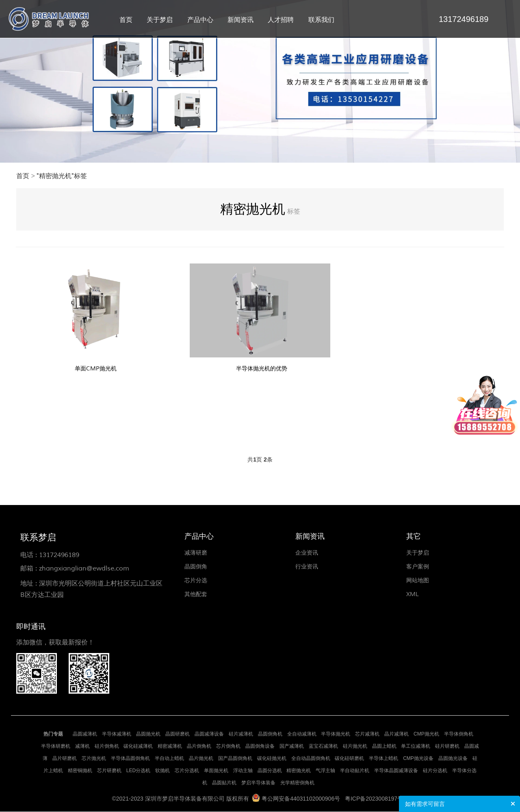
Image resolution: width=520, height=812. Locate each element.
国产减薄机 (292, 747)
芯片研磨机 (109, 771)
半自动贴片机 (355, 771)
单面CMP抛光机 (96, 368)
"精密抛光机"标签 (62, 176)
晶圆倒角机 (270, 734)
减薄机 (82, 747)
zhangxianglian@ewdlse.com (84, 569)
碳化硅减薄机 (138, 747)
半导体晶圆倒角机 (130, 759)
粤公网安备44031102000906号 (301, 799)
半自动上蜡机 (169, 759)
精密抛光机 (299, 771)
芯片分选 (196, 581)
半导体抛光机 (336, 734)
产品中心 (200, 20)
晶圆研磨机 (178, 734)
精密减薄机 (170, 747)
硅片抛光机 (355, 747)
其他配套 (196, 595)
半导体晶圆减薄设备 (396, 771)
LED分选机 (138, 771)
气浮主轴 (325, 771)
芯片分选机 (187, 771)
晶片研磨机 (65, 759)
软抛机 (162, 771)
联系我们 (321, 20)
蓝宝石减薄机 (323, 747)
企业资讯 (307, 553)
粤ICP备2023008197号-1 (377, 799)
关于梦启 (160, 20)
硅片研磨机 (447, 747)
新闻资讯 (240, 20)
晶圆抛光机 (148, 734)
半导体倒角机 (459, 734)
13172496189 (59, 555)
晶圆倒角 (196, 567)
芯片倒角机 (228, 747)
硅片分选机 (435, 771)
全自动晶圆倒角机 (311, 759)
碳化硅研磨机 (349, 759)
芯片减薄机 (367, 734)
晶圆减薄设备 (209, 734)
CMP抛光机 (426, 734)
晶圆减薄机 (85, 734)
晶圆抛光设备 (453, 759)
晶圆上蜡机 (384, 747)
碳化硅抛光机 (272, 759)
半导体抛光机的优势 (262, 368)
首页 (126, 20)
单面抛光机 (216, 771)
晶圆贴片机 (224, 783)
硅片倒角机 (107, 747)
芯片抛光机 (94, 759)
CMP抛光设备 (418, 759)
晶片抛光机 (201, 759)
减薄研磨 (196, 553)
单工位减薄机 (416, 747)
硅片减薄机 (241, 734)
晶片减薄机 (396, 734)
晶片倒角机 (199, 747)
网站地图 (418, 581)
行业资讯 (307, 567)
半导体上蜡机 (383, 759)
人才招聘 (281, 20)
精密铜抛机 (80, 771)
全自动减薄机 (302, 734)
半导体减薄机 (117, 734)
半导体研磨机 (56, 747)
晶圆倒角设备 (260, 747)
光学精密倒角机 (297, 783)
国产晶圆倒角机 (235, 759)
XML (413, 595)
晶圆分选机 (270, 771)
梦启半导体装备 (258, 783)
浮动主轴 (243, 771)
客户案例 (418, 567)
